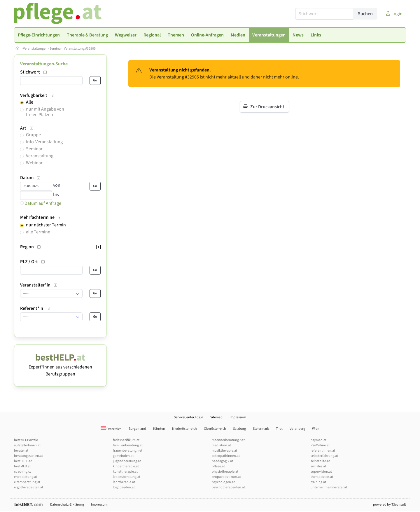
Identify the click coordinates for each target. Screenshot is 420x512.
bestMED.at (22, 466)
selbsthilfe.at (320, 461)
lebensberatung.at (127, 477)
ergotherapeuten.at (29, 487)
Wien (316, 429)
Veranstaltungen (35, 49)
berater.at (21, 451)
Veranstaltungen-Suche (44, 64)
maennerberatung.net (228, 440)
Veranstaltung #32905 (80, 49)
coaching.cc (23, 472)
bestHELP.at (23, 461)
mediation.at (221, 445)
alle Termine (38, 232)
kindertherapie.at (126, 466)
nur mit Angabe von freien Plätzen (45, 112)
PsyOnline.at (320, 445)
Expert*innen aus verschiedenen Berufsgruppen (60, 367)
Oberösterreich (215, 429)
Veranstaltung (40, 156)
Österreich (111, 429)
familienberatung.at (128, 445)
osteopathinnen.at (226, 456)
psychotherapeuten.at (228, 487)
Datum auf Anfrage (41, 203)
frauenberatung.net (128, 451)
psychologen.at (223, 482)
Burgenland (137, 429)
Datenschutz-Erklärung (67, 505)
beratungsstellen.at (28, 456)
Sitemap (216, 417)
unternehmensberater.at (329, 487)
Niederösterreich (184, 429)
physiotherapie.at (225, 472)
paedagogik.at (222, 461)
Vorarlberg (297, 429)
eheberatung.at (26, 477)
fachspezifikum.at (126, 440)
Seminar (56, 49)
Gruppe (33, 135)
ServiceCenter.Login (189, 417)
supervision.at (321, 472)
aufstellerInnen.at (27, 445)
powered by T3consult (390, 505)
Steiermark (261, 429)
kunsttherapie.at (125, 472)
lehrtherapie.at (124, 482)
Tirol (279, 429)
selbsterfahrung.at (324, 456)
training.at (318, 482)
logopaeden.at (124, 487)
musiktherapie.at (224, 451)
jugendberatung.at (127, 461)
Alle (30, 102)
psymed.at (318, 440)
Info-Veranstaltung (44, 142)
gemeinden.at (123, 456)
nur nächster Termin (46, 225)
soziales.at (318, 466)
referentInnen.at (323, 451)
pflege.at (218, 466)
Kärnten (159, 429)
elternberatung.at (27, 482)
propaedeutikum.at (226, 477)
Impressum (238, 417)
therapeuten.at (322, 477)
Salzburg (239, 429)
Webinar (34, 163)
